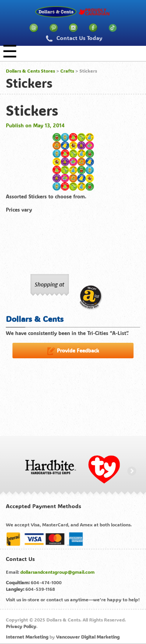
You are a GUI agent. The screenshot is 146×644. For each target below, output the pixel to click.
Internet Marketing (27, 637)
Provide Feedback (73, 351)
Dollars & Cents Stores (30, 71)
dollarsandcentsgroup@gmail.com (57, 572)
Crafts (67, 71)
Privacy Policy (21, 626)
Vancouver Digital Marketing (88, 637)
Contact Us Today (74, 38)
